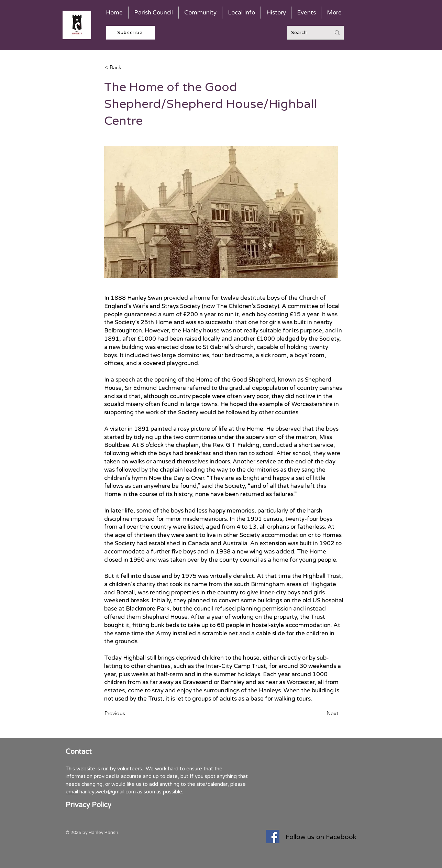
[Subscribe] (131, 33)
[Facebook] (273, 837)
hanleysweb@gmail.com (108, 792)
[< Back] (127, 67)
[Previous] (127, 713)
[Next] (321, 713)
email (72, 792)
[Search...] (306, 33)
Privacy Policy (89, 805)
